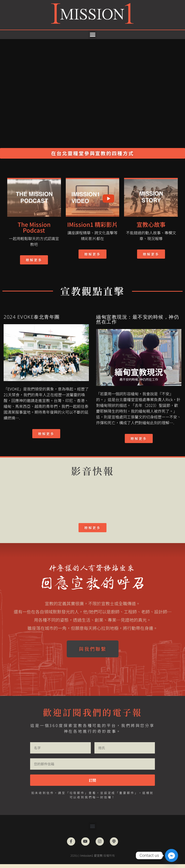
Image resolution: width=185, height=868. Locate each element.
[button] (92, 35)
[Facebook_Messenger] (172, 855)
